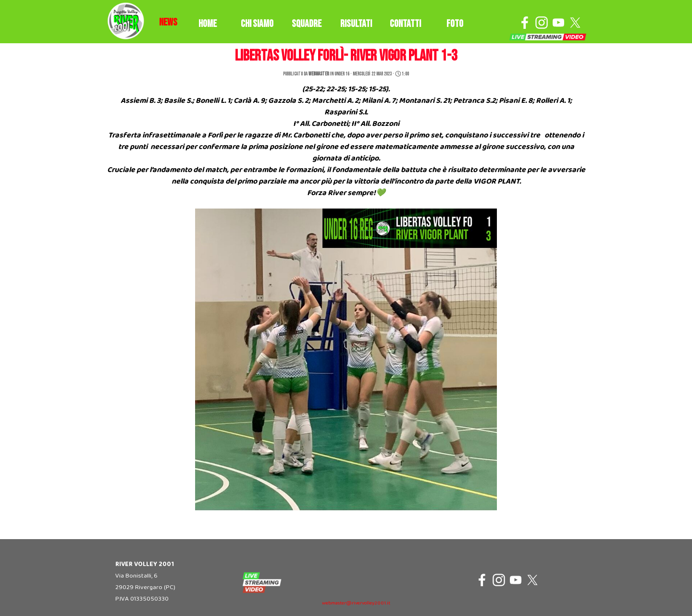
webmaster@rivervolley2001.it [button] (356, 603)
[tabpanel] (168, 23)
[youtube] (558, 23)
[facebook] (525, 23)
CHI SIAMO (257, 24)
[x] (575, 23)
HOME (208, 24)
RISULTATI (356, 24)
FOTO (455, 24)
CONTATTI (405, 24)
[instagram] (542, 23)
